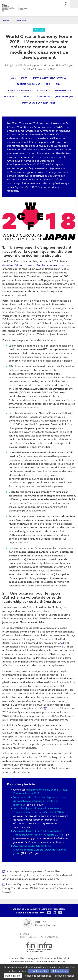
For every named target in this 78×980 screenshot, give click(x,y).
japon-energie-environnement (39, 103)
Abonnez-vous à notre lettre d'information (39, 909)
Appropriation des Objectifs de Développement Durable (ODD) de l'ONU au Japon (40, 849)
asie (14, 78)
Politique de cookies (22, 961)
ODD (48, 84)
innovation (11, 96)
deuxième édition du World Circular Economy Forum (34, 265)
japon (24, 78)
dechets (27, 96)
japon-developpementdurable (49, 78)
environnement (64, 90)
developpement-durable (18, 90)
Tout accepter (38, 971)
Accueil (6, 20)
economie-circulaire (28, 84)
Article (39, 30)
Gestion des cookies (45, 961)
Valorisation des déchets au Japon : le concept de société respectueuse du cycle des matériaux (41, 801)
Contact (14, 958)
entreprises (44, 96)
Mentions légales (29, 958)
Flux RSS (62, 961)
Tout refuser (60, 971)
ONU (58, 84)
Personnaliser (13, 976)
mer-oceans (43, 90)
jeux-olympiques (64, 96)
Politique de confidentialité (54, 958)
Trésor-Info (20, 20)
